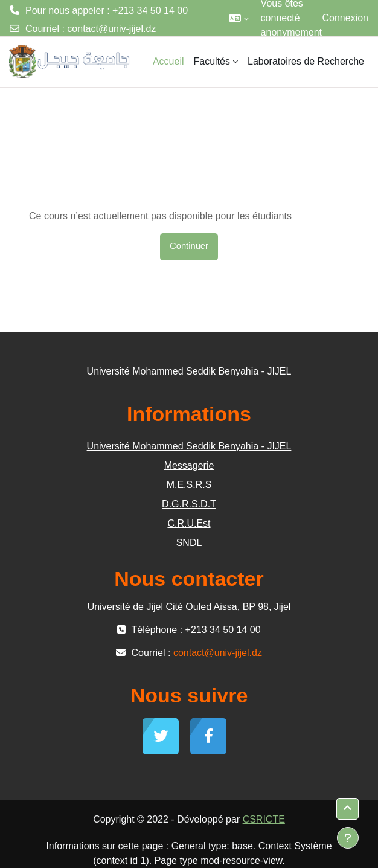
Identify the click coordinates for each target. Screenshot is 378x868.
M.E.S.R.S (189, 485)
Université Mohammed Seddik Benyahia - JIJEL (189, 446)
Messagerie (189, 465)
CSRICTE (264, 819)
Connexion (346, 18)
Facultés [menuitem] (212, 61)
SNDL (189, 543)
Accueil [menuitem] (168, 61)
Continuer (189, 246)
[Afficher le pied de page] (348, 838)
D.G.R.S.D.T (189, 504)
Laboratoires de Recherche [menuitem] (306, 61)
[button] (239, 18)
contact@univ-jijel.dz (111, 29)
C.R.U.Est (189, 523)
